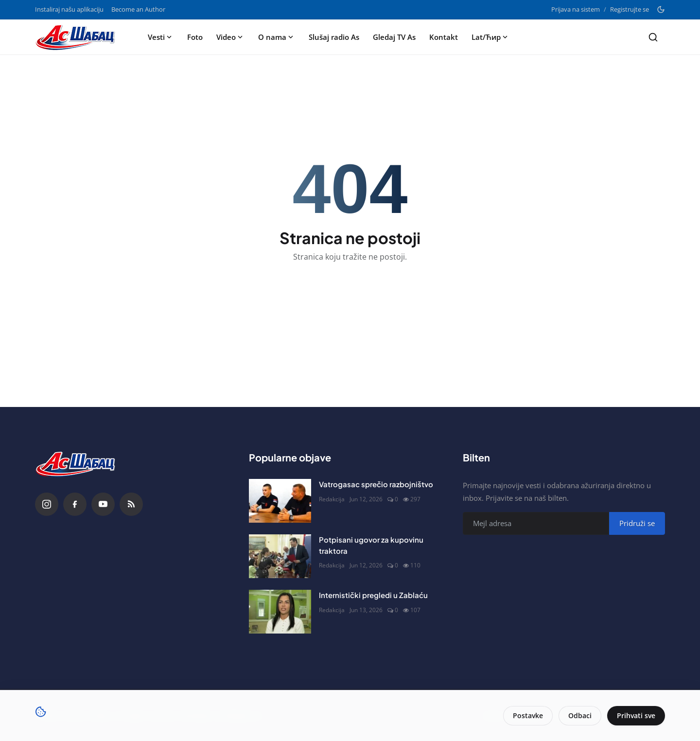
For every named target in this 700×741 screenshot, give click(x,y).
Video (230, 37)
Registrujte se (630, 9)
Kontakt (444, 37)
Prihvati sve (636, 715)
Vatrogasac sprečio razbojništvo (376, 484)
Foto (195, 37)
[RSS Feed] (131, 504)
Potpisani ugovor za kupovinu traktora (371, 545)
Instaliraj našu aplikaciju (69, 9)
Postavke (528, 715)
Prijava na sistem (576, 9)
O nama (277, 37)
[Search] (653, 37)
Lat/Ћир (490, 37)
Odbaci (580, 715)
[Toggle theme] (661, 9)
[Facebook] (75, 504)
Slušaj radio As (334, 37)
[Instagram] (47, 504)
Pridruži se (637, 523)
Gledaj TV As (394, 37)
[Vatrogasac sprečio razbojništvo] (280, 501)
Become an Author (138, 9)
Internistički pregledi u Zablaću (373, 595)
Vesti (161, 37)
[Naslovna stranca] (78, 37)
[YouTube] (103, 504)
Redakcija (332, 499)
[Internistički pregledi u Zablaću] (280, 612)
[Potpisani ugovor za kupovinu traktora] (280, 556)
